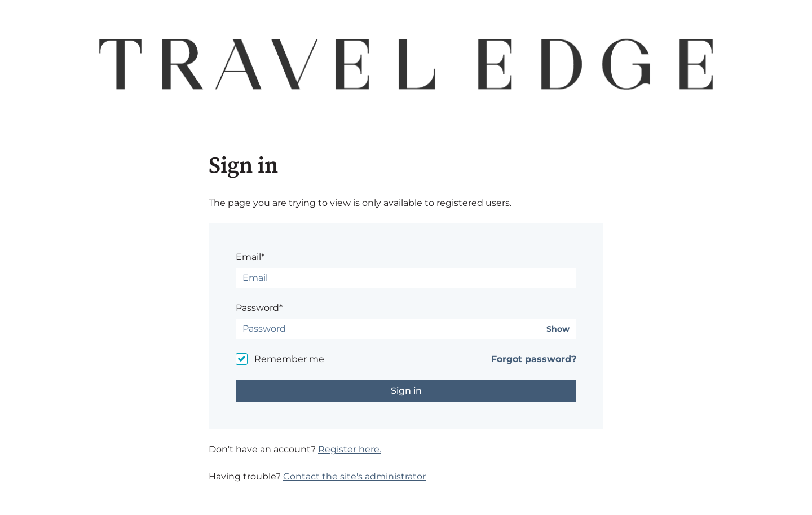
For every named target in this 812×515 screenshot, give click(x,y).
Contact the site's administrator (354, 476)
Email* (250, 257)
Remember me (289, 359)
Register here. (350, 449)
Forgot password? (534, 359)
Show (558, 329)
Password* (259, 308)
